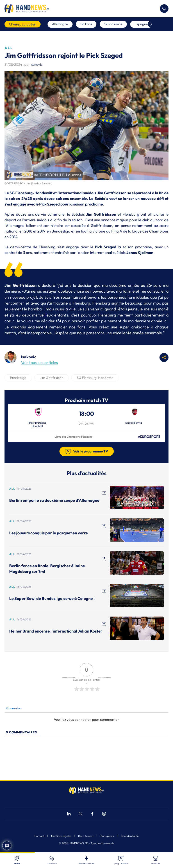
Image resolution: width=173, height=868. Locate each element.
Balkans (86, 24)
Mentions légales (61, 836)
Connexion (14, 708)
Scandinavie (113, 24)
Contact (39, 836)
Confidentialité (130, 836)
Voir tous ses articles (39, 363)
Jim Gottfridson (52, 378)
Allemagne (60, 24)
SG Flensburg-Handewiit (95, 378)
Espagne (141, 24)
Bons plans (107, 836)
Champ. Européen (23, 24)
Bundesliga (18, 378)
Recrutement (86, 836)
